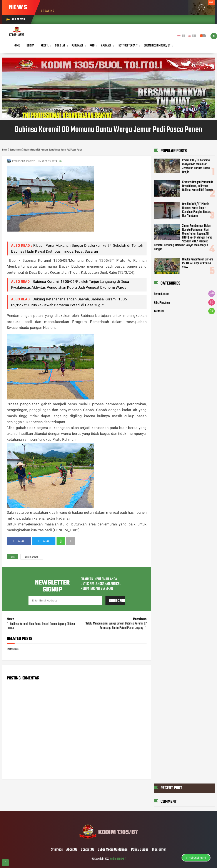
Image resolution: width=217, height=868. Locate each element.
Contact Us (88, 850)
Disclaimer (159, 850)
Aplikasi (106, 46)
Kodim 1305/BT (118, 859)
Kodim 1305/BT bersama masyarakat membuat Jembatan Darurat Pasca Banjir (196, 166)
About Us (72, 850)
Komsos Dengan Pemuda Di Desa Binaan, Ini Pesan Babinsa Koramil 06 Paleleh (198, 186)
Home (17, 46)
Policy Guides (140, 850)
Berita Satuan (32, 557)
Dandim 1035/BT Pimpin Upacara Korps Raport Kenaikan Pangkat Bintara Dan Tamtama (197, 210)
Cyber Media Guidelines (113, 850)
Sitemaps (57, 850)
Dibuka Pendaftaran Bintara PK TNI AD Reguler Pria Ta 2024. (198, 263)
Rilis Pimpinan (162, 303)
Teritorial (159, 311)
